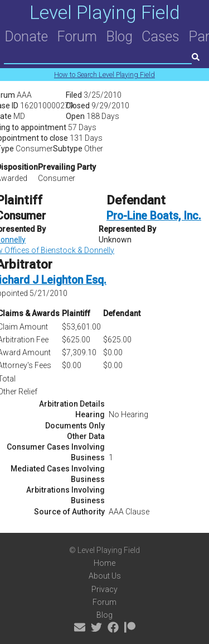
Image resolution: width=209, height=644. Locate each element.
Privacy (104, 589)
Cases (161, 37)
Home (104, 563)
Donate (26, 37)
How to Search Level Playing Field (104, 75)
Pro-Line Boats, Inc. (154, 216)
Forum (77, 37)
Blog (119, 37)
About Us (105, 576)
